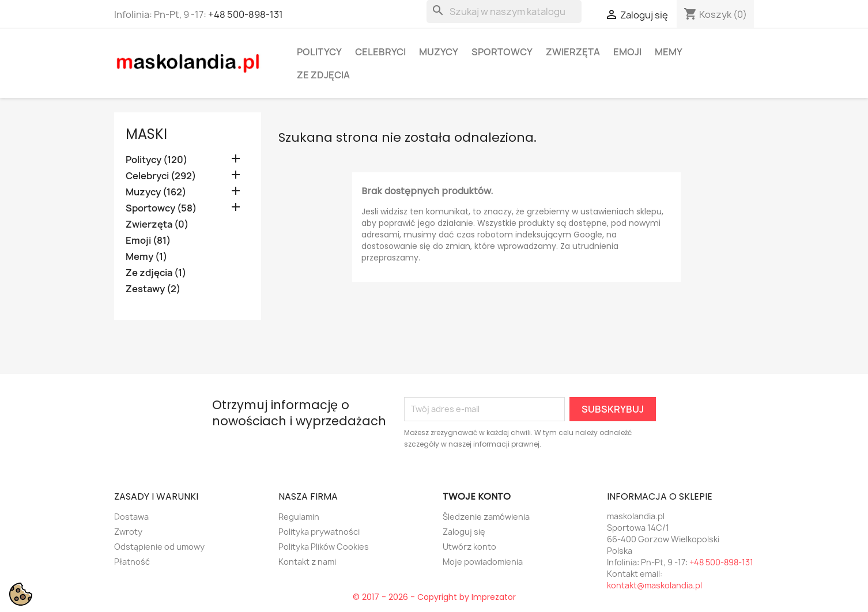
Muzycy (439, 52)
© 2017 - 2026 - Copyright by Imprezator (434, 597)
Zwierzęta (573, 52)
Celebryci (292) (161, 176)
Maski (146, 134)
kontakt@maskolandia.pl (654, 585)
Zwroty (128, 532)
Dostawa (131, 517)
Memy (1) (146, 257)
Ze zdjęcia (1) (156, 273)
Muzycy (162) (156, 192)
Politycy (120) (156, 160)
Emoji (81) (148, 241)
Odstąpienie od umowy (159, 547)
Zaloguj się (464, 532)
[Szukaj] (504, 12)
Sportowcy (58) (161, 208)
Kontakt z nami (307, 562)
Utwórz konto (469, 547)
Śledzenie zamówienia (486, 517)
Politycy (319, 52)
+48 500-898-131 (246, 14)
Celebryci (380, 52)
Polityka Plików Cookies (324, 547)
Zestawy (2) (153, 289)
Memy (669, 52)
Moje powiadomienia (483, 562)
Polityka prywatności (319, 532)
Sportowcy (502, 52)
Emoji (627, 52)
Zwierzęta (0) (157, 224)
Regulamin (299, 517)
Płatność (132, 562)
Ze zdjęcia (323, 75)
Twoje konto (477, 496)
